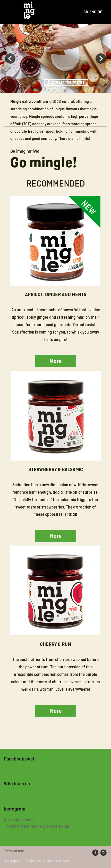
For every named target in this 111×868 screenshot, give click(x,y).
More (55, 362)
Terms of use (14, 851)
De (100, 12)
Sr (86, 12)
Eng (93, 12)
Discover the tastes (66, 82)
